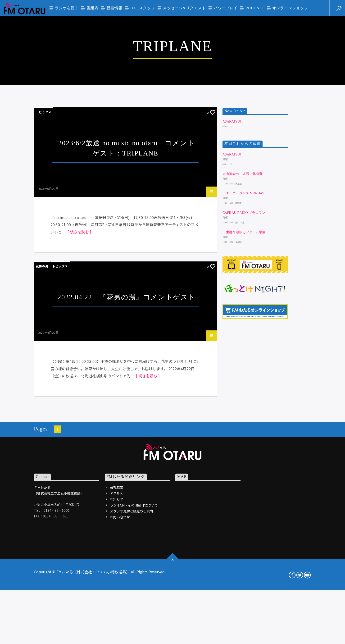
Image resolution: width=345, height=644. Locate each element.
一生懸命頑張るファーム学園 (244, 370)
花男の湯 (42, 404)
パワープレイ (226, 8)
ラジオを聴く (67, 8)
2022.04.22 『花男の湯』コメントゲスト (127, 435)
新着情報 (115, 8)
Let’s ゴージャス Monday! (244, 331)
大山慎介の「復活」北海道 (242, 312)
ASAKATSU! (232, 259)
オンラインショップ (290, 8)
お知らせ (117, 637)
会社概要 (117, 625)
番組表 (93, 8)
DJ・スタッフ (143, 8)
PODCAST (255, 8)
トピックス (43, 250)
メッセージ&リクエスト (184, 8)
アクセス (116, 631)
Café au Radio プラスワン (244, 351)
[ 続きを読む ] (79, 370)
